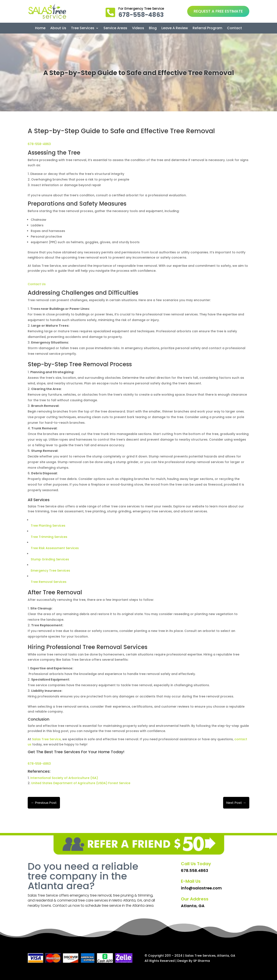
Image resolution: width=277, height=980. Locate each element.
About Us (58, 29)
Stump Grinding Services (50, 559)
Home (40, 29)
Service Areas (115, 29)
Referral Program (207, 29)
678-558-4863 (39, 144)
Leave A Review (175, 29)
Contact (234, 29)
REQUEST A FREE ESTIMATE (218, 11)
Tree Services (83, 29)
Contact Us (37, 284)
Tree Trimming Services (49, 537)
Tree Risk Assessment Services (55, 548)
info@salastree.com (201, 888)
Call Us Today (196, 864)
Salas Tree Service (46, 739)
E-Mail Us (191, 881)
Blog (153, 29)
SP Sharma (202, 961)
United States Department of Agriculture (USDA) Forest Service (81, 783)
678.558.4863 (195, 870)
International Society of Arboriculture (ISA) (64, 778)
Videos (138, 29)
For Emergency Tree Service (141, 9)
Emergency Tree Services (50, 571)
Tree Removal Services (49, 582)
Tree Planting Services (48, 526)
